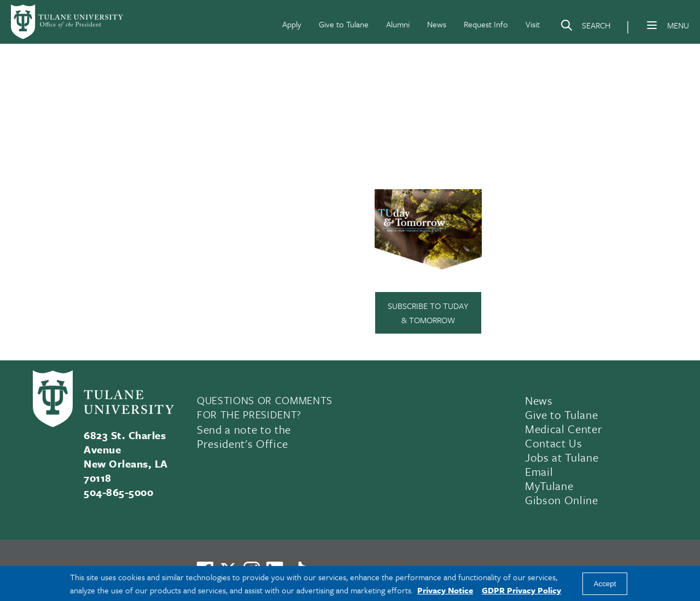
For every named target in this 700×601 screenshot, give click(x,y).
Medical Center (564, 429)
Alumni (398, 24)
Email (539, 471)
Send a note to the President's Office (244, 436)
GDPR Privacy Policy (521, 590)
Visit (533, 24)
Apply (292, 24)
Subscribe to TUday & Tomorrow (428, 313)
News (437, 24)
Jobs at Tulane (562, 457)
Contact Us (554, 443)
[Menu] (652, 25)
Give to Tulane (344, 24)
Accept (605, 584)
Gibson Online (562, 500)
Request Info (486, 24)
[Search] (585, 27)
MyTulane (549, 486)
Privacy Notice (445, 590)
